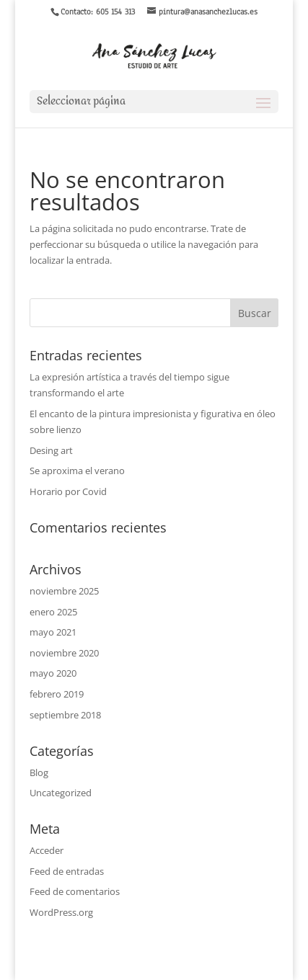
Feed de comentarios (75, 891)
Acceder (47, 850)
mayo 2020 (53, 673)
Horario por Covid (68, 491)
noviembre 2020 (64, 653)
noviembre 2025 (64, 591)
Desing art (51, 450)
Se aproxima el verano (77, 471)
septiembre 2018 (65, 715)
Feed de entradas (67, 871)
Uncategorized (61, 793)
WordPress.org (61, 912)
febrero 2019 (57, 694)
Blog (39, 772)
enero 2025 (53, 612)
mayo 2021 (53, 632)
